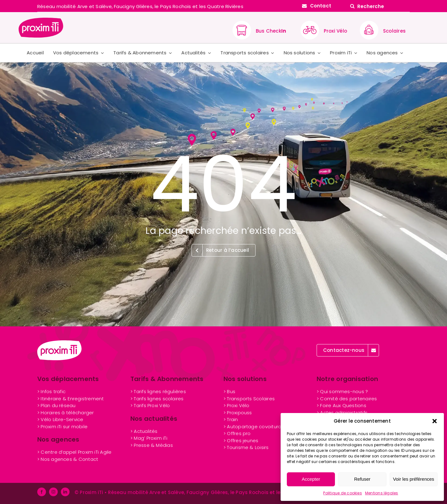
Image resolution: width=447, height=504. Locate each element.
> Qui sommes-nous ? (342, 391)
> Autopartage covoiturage (256, 427)
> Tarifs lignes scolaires (157, 399)
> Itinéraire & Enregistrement (71, 399)
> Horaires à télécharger (65, 413)
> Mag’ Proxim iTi (149, 438)
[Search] (352, 6)
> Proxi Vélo (237, 405)
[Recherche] (379, 6)
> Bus (229, 391)
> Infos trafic (51, 391)
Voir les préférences (414, 479)
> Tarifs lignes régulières (158, 391)
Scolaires (394, 31)
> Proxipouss (238, 413)
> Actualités (144, 431)
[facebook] (42, 492)
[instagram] (53, 492)
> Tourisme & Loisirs (246, 447)
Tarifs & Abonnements (167, 379)
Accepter (311, 479)
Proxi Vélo (335, 31)
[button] (435, 421)
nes (241, 440)
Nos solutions (245, 379)
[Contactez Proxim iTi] (317, 6)
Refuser (362, 479)
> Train (231, 419)
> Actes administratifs (342, 413)
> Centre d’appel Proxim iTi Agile (74, 452)
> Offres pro (237, 433)
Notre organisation (347, 379)
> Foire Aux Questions (341, 405)
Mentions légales (382, 493)
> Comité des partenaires (347, 399)
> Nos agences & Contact (68, 459)
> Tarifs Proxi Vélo (150, 405)
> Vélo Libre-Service (60, 419)
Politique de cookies (343, 493)
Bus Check (271, 31)
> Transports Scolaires (249, 399)
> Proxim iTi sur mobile (62, 427)
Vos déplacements (68, 379)
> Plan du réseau (56, 405)
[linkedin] (65, 492)
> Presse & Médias (152, 445)
